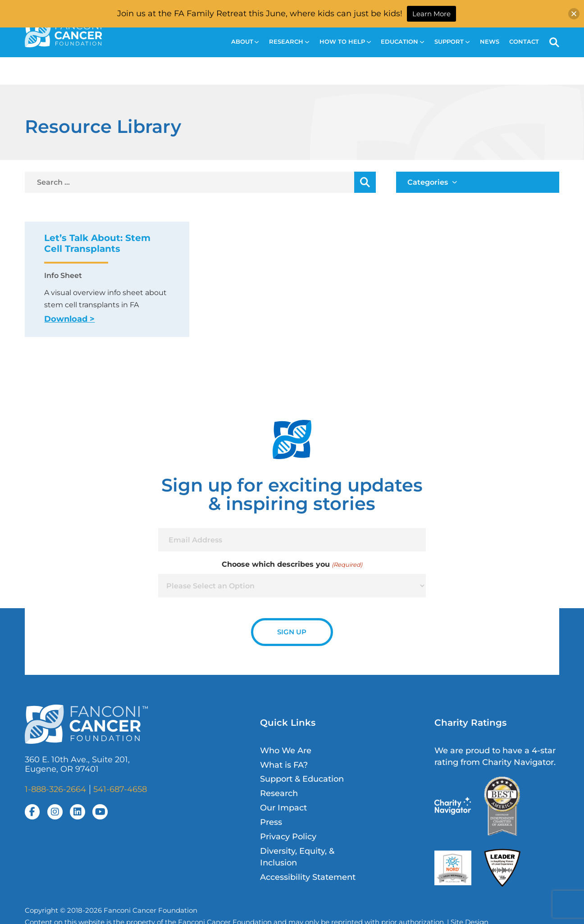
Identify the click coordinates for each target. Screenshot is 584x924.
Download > (69, 319)
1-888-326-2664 (55, 789)
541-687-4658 (120, 789)
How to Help (345, 42)
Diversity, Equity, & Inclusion (297, 857)
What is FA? (284, 765)
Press (271, 822)
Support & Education (302, 779)
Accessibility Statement (308, 877)
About (245, 42)
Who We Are (286, 750)
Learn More (431, 14)
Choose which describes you (292, 564)
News (490, 42)
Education (402, 42)
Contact (524, 42)
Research (289, 42)
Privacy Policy (288, 836)
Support (452, 42)
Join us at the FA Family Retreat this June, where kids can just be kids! (260, 14)
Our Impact (283, 808)
